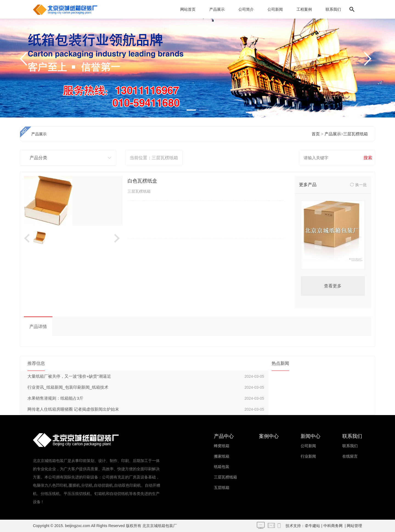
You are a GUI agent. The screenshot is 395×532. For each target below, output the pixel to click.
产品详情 (38, 327)
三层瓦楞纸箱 (356, 134)
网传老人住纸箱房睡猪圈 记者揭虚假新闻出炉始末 (73, 409)
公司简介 (246, 9)
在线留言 (350, 456)
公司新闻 (275, 9)
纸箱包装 (222, 467)
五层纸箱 (222, 488)
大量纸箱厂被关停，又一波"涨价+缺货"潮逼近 (69, 376)
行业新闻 (308, 456)
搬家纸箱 (222, 456)
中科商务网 (333, 526)
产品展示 (217, 9)
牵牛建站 (312, 526)
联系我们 (333, 9)
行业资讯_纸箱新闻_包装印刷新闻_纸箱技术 (68, 387)
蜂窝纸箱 (222, 446)
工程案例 (304, 9)
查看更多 (333, 286)
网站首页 (188, 9)
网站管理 (354, 526)
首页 (316, 134)
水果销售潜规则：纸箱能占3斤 (55, 398)
